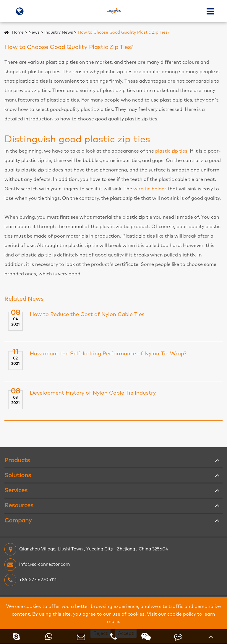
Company (18, 521)
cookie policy (182, 614)
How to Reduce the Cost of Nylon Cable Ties (87, 315)
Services (16, 491)
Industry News (59, 32)
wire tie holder (150, 189)
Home (18, 32)
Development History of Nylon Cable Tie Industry (93, 393)
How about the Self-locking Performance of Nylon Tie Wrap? (108, 354)
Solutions (18, 475)
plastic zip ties (171, 151)
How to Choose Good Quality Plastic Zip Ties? (124, 32)
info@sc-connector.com (37, 565)
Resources (19, 506)
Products (17, 460)
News (34, 32)
